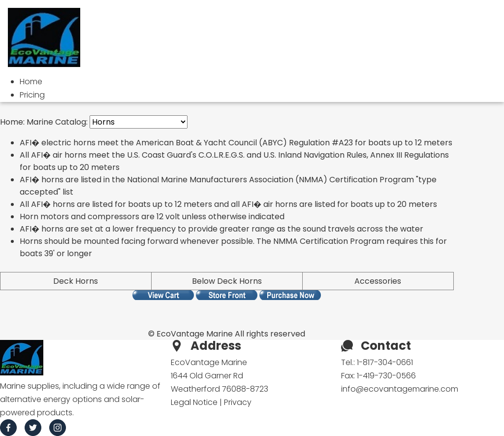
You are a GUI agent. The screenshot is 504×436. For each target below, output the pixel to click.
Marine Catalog (56, 122)
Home (31, 82)
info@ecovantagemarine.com (400, 389)
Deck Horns (76, 281)
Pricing (32, 95)
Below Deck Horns (227, 281)
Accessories (378, 281)
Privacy (238, 402)
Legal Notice (194, 402)
